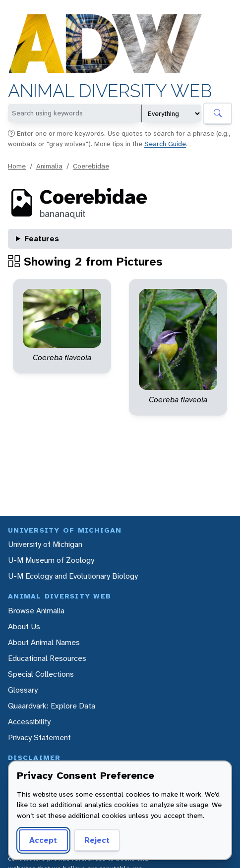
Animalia (49, 166)
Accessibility (29, 722)
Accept (43, 840)
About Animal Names (44, 642)
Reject (97, 840)
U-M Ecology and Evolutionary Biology (73, 576)
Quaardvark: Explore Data (52, 706)
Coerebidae (91, 166)
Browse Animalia (36, 611)
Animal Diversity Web (110, 91)
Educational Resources (47, 658)
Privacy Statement (39, 737)
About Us (24, 626)
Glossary (23, 690)
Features (42, 239)
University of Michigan (45, 544)
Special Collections (41, 674)
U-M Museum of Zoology (51, 560)
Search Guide (165, 144)
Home (17, 166)
